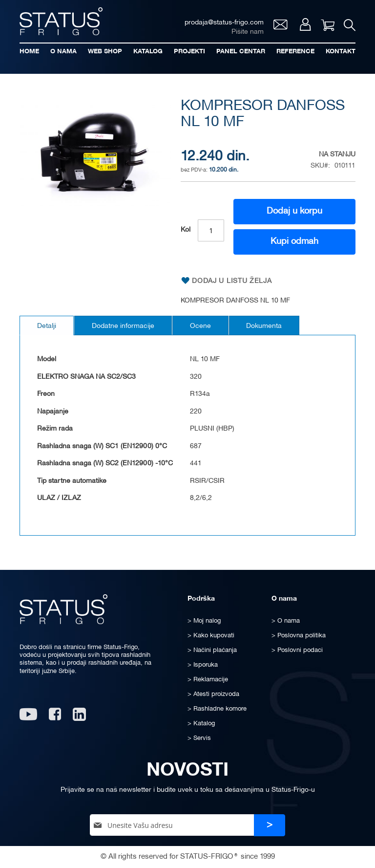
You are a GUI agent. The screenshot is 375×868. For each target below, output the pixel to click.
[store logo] (61, 21)
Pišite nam (247, 32)
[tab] (47, 325)
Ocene (200, 326)
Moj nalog (305, 24)
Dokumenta (264, 326)
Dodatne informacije (123, 326)
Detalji (47, 326)
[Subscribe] (270, 825)
